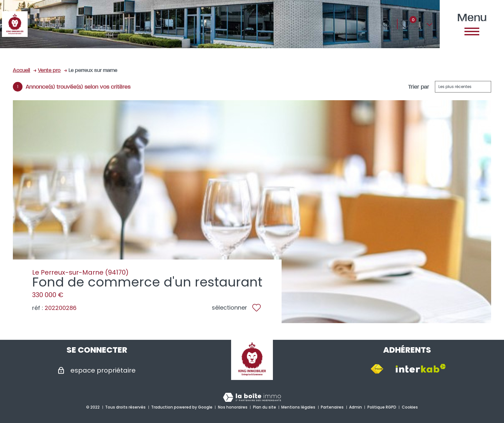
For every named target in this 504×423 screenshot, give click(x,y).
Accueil (22, 70)
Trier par (419, 87)
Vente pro (49, 70)
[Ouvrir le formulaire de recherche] (387, 24)
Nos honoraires (233, 407)
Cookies (410, 407)
